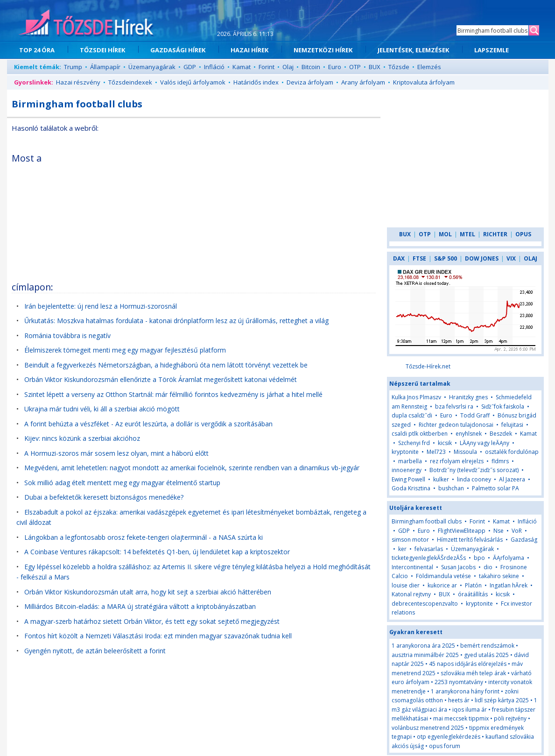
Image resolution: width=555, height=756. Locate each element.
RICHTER (495, 234)
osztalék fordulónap (512, 452)
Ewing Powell (408, 479)
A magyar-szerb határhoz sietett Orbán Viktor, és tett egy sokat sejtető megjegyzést (152, 621)
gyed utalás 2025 (486, 655)
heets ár (459, 700)
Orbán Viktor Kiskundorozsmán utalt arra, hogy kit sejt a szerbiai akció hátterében (148, 592)
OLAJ (530, 258)
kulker (441, 479)
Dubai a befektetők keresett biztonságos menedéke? (104, 497)
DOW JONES (482, 258)
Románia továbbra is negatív (67, 336)
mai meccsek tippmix (461, 718)
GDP (190, 67)
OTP (355, 67)
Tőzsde (399, 67)
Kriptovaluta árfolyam (424, 82)
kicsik (445, 443)
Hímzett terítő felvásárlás (470, 540)
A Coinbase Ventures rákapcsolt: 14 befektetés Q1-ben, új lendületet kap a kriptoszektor (157, 552)
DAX (399, 258)
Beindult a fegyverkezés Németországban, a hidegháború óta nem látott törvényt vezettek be (166, 365)
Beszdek (501, 434)
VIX (511, 258)
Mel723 (436, 452)
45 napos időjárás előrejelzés (468, 664)
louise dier (406, 585)
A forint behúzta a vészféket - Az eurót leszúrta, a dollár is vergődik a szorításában (148, 424)
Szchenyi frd (414, 443)
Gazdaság (524, 540)
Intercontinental (413, 567)
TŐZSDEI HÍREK (102, 50)
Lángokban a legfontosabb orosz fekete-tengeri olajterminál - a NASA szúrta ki (144, 537)
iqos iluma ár (470, 710)
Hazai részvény (78, 82)
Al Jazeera (512, 479)
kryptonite (405, 452)
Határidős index (256, 82)
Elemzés (429, 67)
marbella (410, 461)
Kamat (242, 67)
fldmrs (500, 461)
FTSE (419, 258)
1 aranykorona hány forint (465, 691)
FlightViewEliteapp (462, 531)
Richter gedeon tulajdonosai (456, 425)
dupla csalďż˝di (413, 415)
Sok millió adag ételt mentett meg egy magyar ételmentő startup (122, 483)
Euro (335, 67)
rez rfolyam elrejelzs (457, 461)
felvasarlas (429, 549)
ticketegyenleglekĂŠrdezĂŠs (429, 558)
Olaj (288, 67)
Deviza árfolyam (310, 82)
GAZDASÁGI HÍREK (178, 50)
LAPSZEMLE (492, 50)
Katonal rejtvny (411, 594)
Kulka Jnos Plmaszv (416, 397)
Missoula (465, 452)
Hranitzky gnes (468, 397)
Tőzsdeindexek (130, 82)
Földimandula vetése (443, 576)
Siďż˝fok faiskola (503, 406)
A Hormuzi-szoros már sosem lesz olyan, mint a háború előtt (116, 453)
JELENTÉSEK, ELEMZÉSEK (413, 50)
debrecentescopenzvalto (425, 604)
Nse (499, 531)
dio (488, 567)
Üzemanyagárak (152, 67)
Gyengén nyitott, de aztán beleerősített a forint (95, 651)
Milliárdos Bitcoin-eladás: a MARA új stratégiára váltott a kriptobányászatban (140, 606)
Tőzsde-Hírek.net (428, 366)
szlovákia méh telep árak (473, 673)
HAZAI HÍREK (249, 50)
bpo (479, 558)
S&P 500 (446, 258)
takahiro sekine (499, 576)
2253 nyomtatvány (459, 682)
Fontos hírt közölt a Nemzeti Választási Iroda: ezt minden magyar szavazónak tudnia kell (158, 636)
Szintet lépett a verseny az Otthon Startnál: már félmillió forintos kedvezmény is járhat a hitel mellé (173, 394)
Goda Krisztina (411, 488)
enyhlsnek (469, 434)
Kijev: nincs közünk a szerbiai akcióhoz (82, 438)
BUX (375, 67)
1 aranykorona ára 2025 (423, 646)
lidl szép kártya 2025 (502, 700)
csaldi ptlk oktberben (420, 434)
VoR (517, 531)
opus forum (445, 746)
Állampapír (105, 67)
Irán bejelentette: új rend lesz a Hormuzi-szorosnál (101, 306)
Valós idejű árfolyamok (193, 82)
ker (402, 549)
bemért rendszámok (487, 646)
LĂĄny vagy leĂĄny (485, 443)
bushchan (451, 488)
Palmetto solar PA (495, 488)
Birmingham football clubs (427, 521)
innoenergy (407, 470)
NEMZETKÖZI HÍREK (323, 50)
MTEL (467, 234)
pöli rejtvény (510, 718)
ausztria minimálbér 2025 (425, 655)
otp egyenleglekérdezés (449, 737)
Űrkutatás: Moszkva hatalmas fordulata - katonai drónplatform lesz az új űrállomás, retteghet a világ (176, 321)
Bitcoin (311, 67)
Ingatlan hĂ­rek (509, 585)
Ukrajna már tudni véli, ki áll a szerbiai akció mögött (102, 409)
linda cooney (474, 479)
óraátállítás (473, 594)
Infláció (214, 67)
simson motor (410, 540)
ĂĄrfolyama (509, 558)
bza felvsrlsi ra (454, 406)
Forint (267, 67)
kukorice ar (442, 585)
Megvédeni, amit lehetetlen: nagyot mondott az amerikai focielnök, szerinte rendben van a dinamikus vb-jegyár (192, 468)
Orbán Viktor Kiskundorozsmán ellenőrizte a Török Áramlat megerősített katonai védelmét (161, 379)
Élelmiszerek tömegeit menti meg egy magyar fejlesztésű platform (125, 350)
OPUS (523, 234)
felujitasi (512, 425)
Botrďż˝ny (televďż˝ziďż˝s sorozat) (474, 470)
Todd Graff (475, 415)
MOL (445, 234)
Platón (473, 585)
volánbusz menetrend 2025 (428, 728)
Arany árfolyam (363, 82)
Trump (73, 67)
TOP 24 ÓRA (37, 50)
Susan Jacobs (458, 567)
